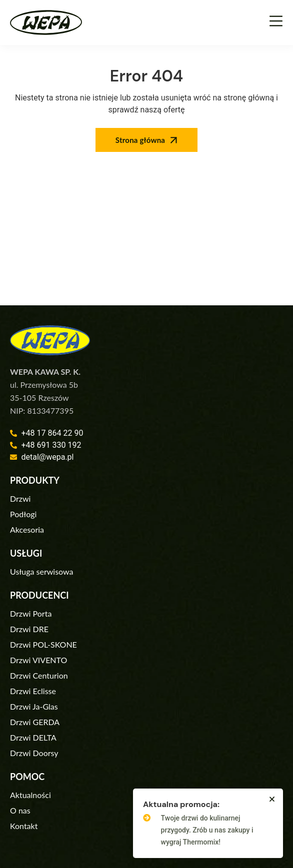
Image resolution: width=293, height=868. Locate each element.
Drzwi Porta (31, 613)
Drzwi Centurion (39, 675)
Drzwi (20, 498)
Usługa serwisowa (41, 571)
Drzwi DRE (29, 629)
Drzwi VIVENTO (38, 660)
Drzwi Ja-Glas (34, 706)
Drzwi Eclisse (33, 691)
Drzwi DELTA (33, 737)
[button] (272, 799)
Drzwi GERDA (35, 722)
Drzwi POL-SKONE (43, 644)
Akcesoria (27, 529)
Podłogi (23, 514)
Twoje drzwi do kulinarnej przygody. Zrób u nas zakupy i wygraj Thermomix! (207, 830)
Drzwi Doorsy (34, 753)
